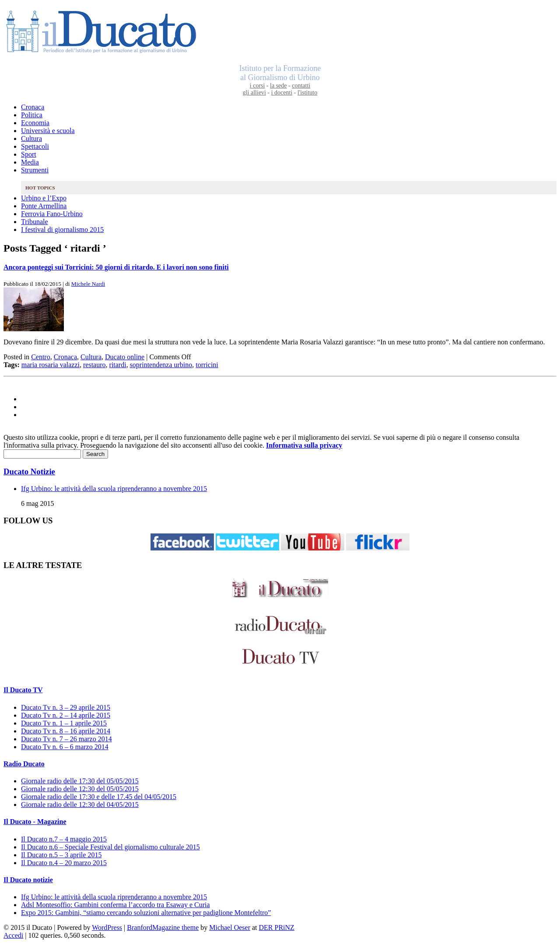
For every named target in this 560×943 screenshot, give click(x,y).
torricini (207, 365)
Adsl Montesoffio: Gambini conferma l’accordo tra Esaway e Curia (115, 905)
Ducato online (125, 357)
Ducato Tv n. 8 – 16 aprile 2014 (66, 731)
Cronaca (33, 107)
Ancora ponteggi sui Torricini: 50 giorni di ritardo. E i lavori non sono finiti (116, 267)
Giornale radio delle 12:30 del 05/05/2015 (80, 789)
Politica (32, 115)
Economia (35, 123)
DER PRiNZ (277, 927)
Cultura (31, 138)
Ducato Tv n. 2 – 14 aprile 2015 (66, 715)
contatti (301, 86)
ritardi (118, 365)
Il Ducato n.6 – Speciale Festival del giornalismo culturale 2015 (110, 847)
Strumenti (35, 170)
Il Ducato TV (23, 690)
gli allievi (254, 93)
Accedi (13, 935)
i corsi (257, 86)
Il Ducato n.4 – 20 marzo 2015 (64, 863)
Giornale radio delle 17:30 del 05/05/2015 (80, 781)
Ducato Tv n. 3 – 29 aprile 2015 (66, 707)
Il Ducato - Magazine (35, 822)
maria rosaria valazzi (51, 365)
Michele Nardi (88, 284)
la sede (278, 86)
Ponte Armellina (44, 206)
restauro (94, 365)
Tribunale (35, 222)
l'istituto (307, 93)
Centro (41, 357)
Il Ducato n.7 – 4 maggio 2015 (64, 839)
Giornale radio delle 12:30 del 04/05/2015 (80, 805)
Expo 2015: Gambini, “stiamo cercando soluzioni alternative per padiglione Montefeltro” (146, 913)
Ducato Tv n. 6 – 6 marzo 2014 (65, 747)
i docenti (282, 93)
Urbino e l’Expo (44, 198)
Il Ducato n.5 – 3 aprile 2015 (61, 855)
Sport (29, 154)
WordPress (107, 927)
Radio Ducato (24, 764)
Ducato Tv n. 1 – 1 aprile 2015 (64, 723)
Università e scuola (48, 131)
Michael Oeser (230, 927)
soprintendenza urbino (161, 365)
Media (30, 162)
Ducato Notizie (29, 471)
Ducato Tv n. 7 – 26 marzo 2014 (66, 739)
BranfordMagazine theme (163, 927)
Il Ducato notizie (28, 880)
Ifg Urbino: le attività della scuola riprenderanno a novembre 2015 (114, 489)
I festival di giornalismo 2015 (62, 230)
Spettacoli (35, 146)
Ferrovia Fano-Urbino (52, 214)
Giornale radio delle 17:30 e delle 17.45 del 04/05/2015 (99, 797)
